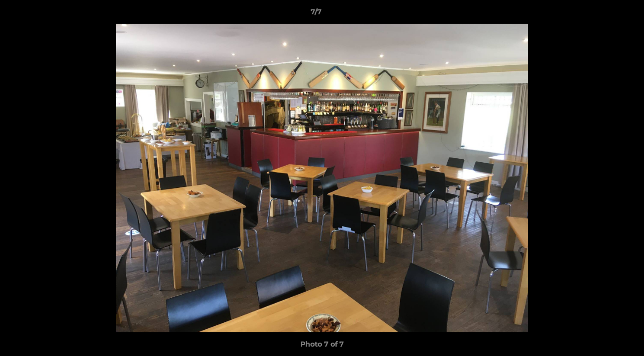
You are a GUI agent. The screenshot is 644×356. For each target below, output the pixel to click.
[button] (602, 14)
